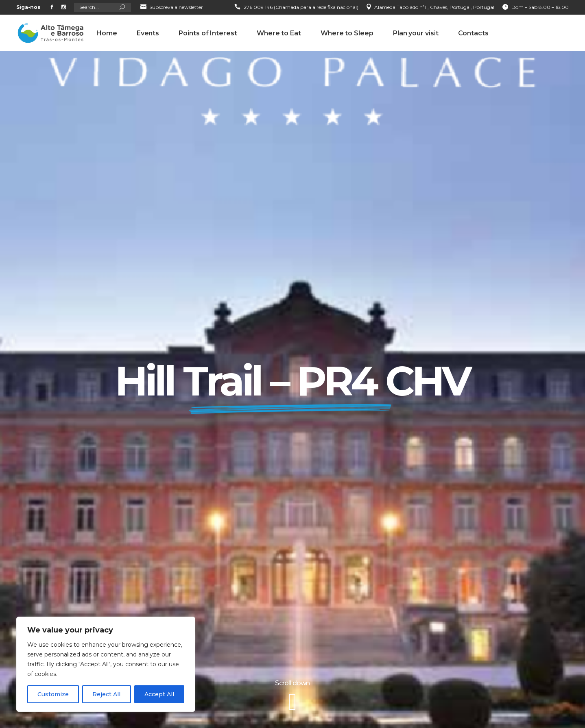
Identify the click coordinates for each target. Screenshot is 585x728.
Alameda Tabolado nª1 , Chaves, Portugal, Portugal (434, 7)
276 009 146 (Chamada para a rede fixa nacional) (301, 7)
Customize (53, 694)
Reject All (106, 694)
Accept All (159, 694)
